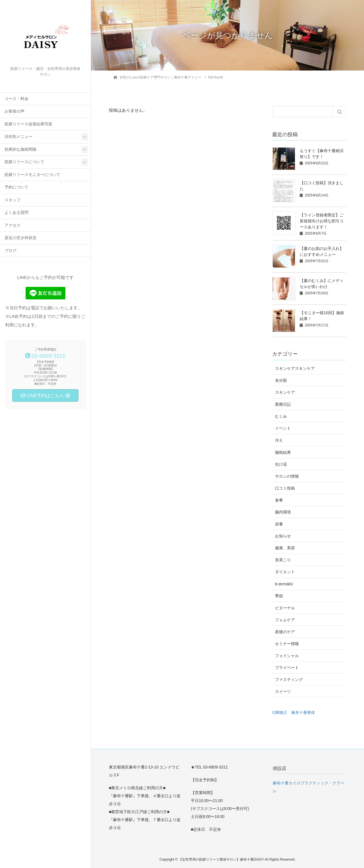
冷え (279, 440)
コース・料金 (16, 99)
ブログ (11, 251)
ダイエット (285, 572)
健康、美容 (285, 548)
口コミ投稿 (285, 488)
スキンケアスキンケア (295, 368)
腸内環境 (283, 512)
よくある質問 (16, 213)
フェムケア (285, 620)
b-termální (284, 584)
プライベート (287, 668)
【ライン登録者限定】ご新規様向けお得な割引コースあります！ (322, 221)
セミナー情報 (287, 644)
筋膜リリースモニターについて (32, 175)
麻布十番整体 (303, 712)
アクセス (13, 225)
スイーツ (283, 691)
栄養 (279, 524)
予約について (16, 187)
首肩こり (283, 560)
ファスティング (289, 680)
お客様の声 (15, 111)
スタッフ (13, 200)
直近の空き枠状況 (20, 238)
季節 (279, 596)
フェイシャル (287, 656)
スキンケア (285, 392)
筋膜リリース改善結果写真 (28, 124)
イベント (283, 428)
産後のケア (285, 632)
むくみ (281, 416)
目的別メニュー (18, 137)
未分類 (281, 380)
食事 (279, 500)
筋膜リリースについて (24, 162)
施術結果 (283, 452)
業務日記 (283, 404)
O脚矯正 (280, 712)
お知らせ (283, 536)
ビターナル (285, 608)
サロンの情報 (287, 476)
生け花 (281, 464)
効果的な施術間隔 (20, 149)
